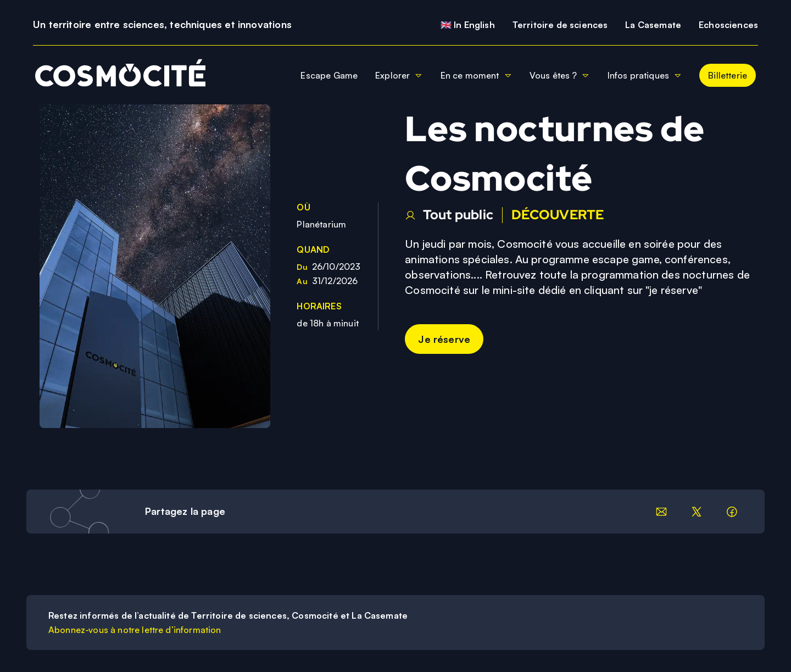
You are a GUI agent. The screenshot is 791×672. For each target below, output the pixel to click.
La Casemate (653, 25)
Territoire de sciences (560, 25)
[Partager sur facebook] (732, 512)
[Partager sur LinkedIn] (697, 512)
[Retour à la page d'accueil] (116, 75)
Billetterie (728, 75)
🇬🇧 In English (468, 25)
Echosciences (728, 25)
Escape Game (329, 75)
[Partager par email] (661, 512)
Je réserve (444, 339)
